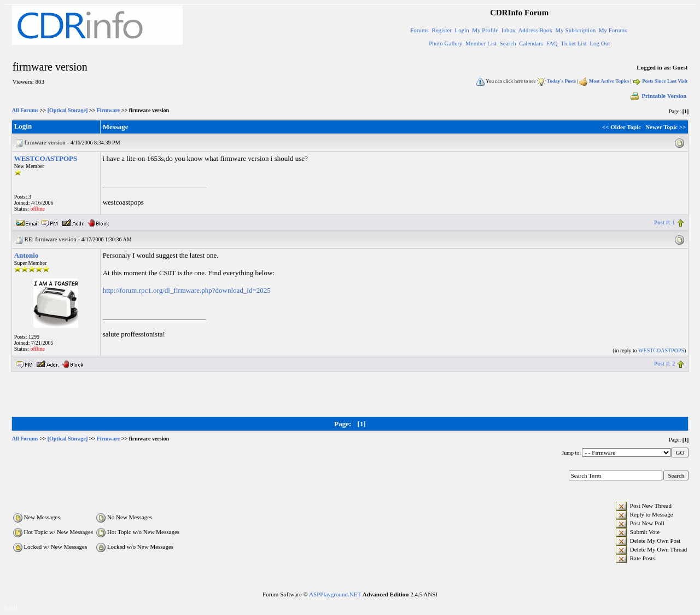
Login (462, 30)
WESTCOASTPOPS (46, 158)
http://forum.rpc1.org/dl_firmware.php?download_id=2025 (187, 290)
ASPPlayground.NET (335, 594)
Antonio (27, 255)
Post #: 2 (665, 363)
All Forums (25, 110)
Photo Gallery (445, 43)
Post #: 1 (665, 222)
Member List (481, 43)
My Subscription (576, 30)
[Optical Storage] (68, 110)
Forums (419, 30)
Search (508, 43)
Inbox (509, 30)
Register (442, 30)
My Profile (485, 30)
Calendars (531, 43)
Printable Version (658, 96)
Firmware (109, 110)
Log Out (600, 43)
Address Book (535, 30)
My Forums (613, 30)
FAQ (552, 43)
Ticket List (574, 43)
